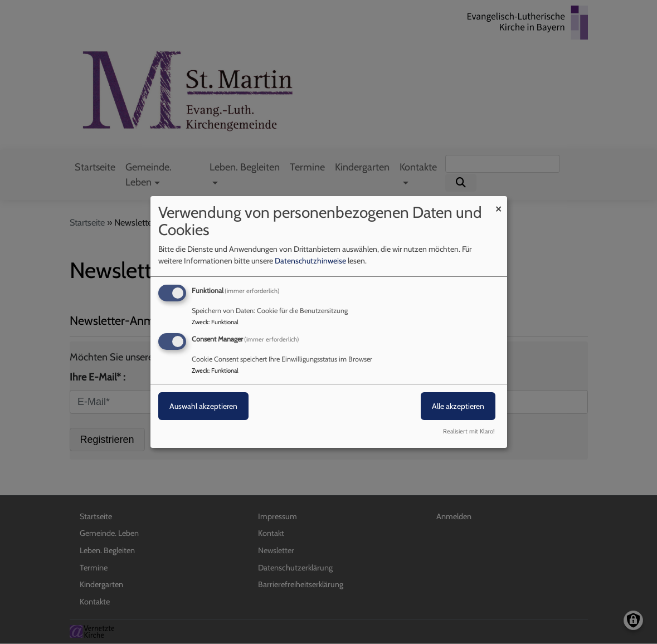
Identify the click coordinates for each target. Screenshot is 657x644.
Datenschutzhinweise (310, 261)
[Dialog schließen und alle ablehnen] (499, 203)
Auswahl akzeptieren (203, 406)
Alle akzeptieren (458, 406)
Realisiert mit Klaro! (469, 431)
